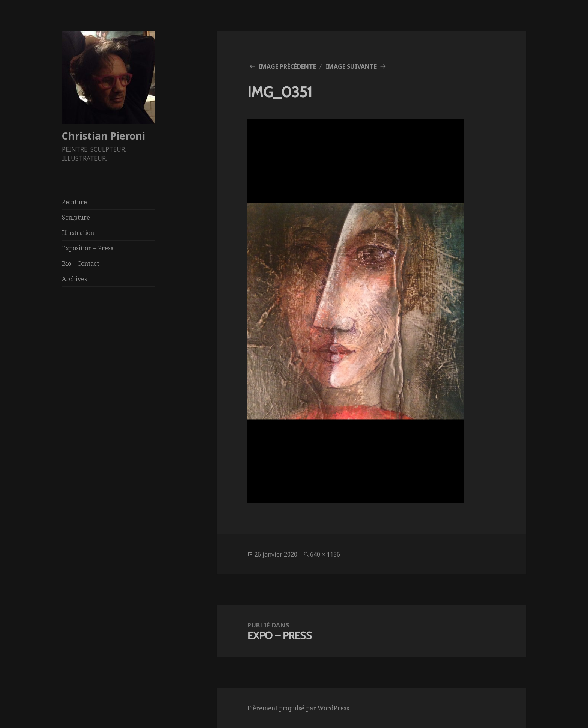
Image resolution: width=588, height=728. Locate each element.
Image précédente (287, 66)
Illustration (78, 233)
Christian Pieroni (103, 136)
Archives (74, 279)
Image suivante (351, 66)
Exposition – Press (88, 248)
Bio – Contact (80, 263)
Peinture (74, 202)
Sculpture (76, 217)
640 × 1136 (325, 554)
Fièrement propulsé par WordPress (298, 708)
